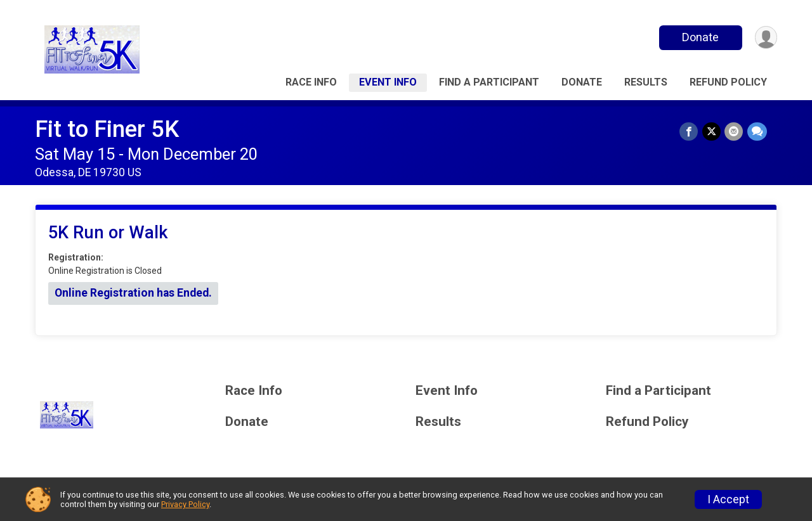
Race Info (311, 82)
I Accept (728, 499)
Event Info (388, 82)
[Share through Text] (757, 132)
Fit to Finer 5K (107, 129)
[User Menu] (765, 38)
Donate (700, 37)
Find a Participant (489, 82)
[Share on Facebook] (690, 132)
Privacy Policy (185, 504)
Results (646, 82)
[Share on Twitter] (712, 132)
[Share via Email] (734, 132)
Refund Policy (728, 82)
